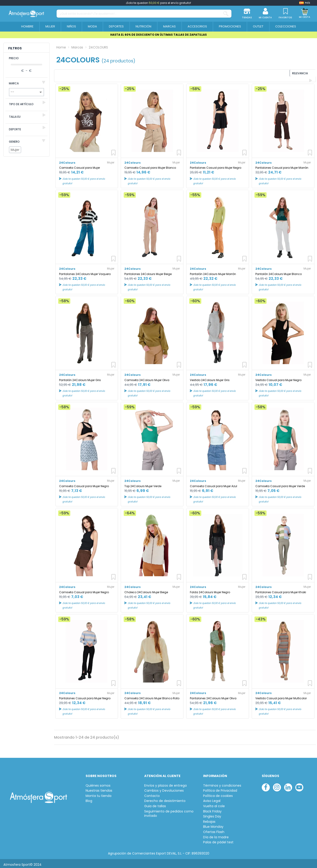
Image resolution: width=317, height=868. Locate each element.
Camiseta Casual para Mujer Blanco (150, 166)
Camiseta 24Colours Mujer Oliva (147, 378)
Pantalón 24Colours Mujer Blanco (279, 272)
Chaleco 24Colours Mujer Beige (146, 590)
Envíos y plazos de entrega (165, 783)
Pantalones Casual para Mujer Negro (216, 166)
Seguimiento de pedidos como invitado (169, 811)
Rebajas (209, 819)
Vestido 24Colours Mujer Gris (210, 378)
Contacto (152, 794)
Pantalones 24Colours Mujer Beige (148, 272)
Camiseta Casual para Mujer (80, 166)
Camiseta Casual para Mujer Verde (280, 484)
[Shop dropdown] (305, 3)
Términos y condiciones (222, 783)
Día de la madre (216, 835)
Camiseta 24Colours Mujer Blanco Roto (152, 696)
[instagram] (277, 785)
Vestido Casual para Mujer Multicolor (281, 696)
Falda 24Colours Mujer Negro (210, 590)
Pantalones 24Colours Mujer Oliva (213, 696)
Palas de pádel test (218, 840)
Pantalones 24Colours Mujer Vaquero (85, 272)
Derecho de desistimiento (165, 799)
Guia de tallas (155, 804)
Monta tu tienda (98, 794)
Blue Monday (213, 825)
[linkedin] (288, 785)
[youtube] (299, 785)
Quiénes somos (98, 783)
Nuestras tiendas (99, 789)
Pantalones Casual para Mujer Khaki (281, 590)
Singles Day (212, 814)
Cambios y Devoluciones (164, 789)
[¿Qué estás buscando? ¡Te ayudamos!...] (226, 14)
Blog (89, 799)
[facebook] (266, 785)
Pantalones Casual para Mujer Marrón (282, 166)
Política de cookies (218, 794)
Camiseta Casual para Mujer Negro (84, 484)
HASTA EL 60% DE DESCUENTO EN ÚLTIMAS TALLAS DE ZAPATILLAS (158, 35)
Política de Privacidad (220, 789)
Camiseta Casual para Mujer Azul (214, 484)
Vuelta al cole (214, 804)
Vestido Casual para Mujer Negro (278, 378)
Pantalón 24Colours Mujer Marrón (213, 272)
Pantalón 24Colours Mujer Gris (80, 378)
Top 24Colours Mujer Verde (143, 484)
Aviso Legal (212, 799)
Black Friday (212, 809)
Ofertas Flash (214, 830)
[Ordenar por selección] (285, 75)
